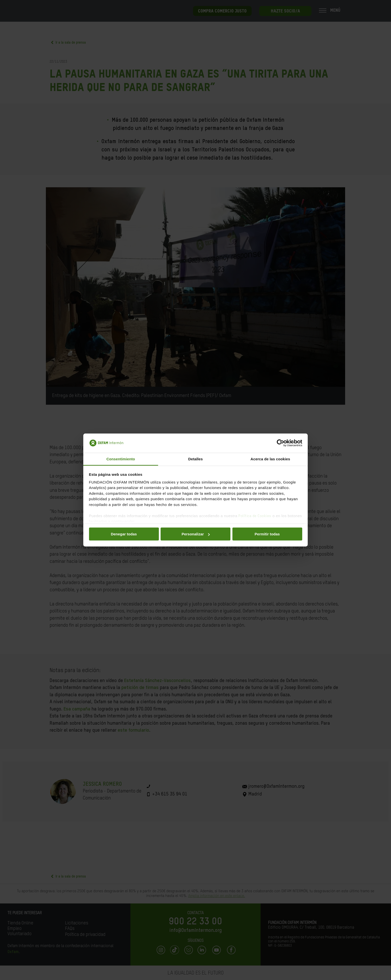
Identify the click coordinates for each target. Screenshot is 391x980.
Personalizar (196, 534)
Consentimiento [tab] (121, 459)
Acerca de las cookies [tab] (270, 459)
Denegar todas (124, 534)
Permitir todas (267, 534)
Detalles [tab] (195, 459)
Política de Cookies (255, 516)
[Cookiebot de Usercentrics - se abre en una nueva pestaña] (280, 443)
